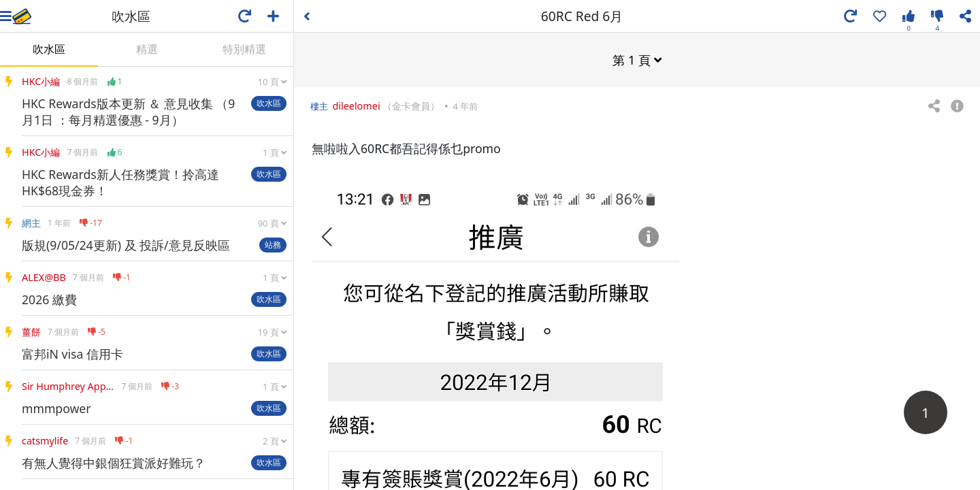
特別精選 (244, 49)
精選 (147, 49)
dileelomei (356, 105)
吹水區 (49, 49)
